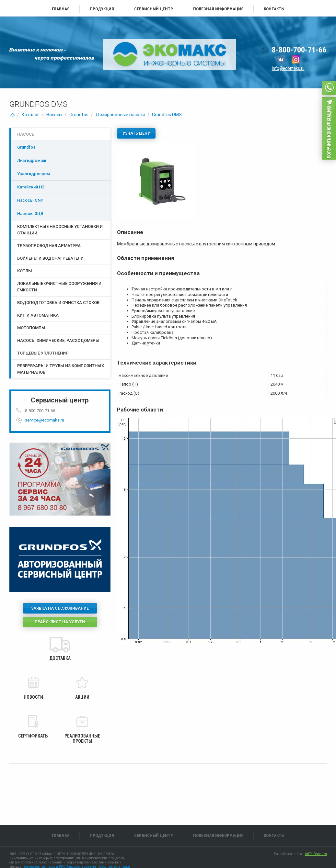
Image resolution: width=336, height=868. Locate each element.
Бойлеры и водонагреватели (50, 258)
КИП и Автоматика (38, 315)
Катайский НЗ (31, 187)
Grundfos (79, 115)
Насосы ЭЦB (30, 214)
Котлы (25, 271)
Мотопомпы (31, 328)
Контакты (274, 9)
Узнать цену (136, 133)
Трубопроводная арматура (49, 246)
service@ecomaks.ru (45, 420)
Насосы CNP (30, 200)
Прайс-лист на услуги (60, 622)
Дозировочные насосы (120, 115)
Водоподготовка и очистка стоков (58, 303)
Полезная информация (218, 9)
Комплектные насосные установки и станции (60, 230)
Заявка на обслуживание (60, 608)
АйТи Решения (316, 854)
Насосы (54, 115)
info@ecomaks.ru (288, 68)
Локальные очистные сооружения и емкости (59, 287)
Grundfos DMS (167, 115)
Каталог (30, 115)
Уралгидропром (34, 174)
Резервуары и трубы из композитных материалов (61, 369)
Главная (61, 9)
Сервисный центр (154, 9)
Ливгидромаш (32, 160)
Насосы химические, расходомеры (58, 340)
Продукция (102, 9)
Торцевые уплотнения (43, 353)
